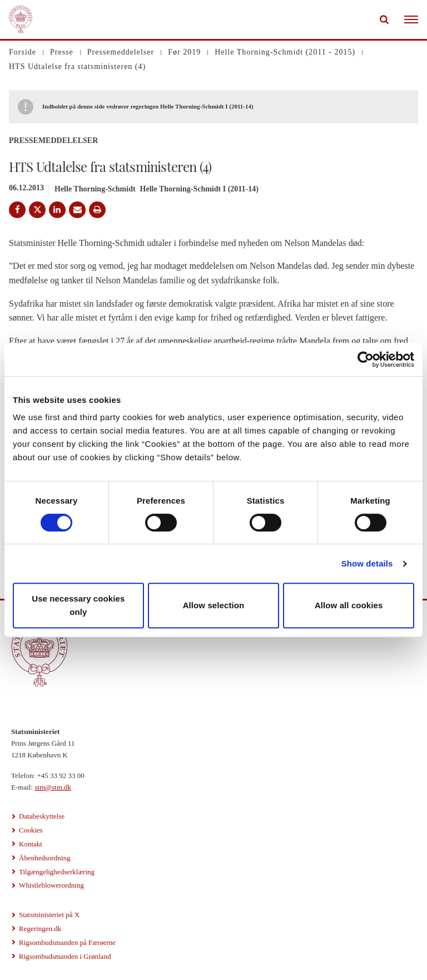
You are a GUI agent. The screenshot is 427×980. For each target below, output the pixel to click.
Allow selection (214, 605)
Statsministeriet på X (49, 915)
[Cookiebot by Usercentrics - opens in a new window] (366, 360)
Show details (367, 563)
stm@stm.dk (53, 787)
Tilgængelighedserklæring (57, 872)
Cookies (31, 830)
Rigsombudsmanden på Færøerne (67, 942)
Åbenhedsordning (44, 858)
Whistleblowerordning (51, 885)
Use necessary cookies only (78, 605)
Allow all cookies (349, 605)
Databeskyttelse (42, 816)
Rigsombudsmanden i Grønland (65, 956)
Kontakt (31, 844)
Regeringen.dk (40, 929)
